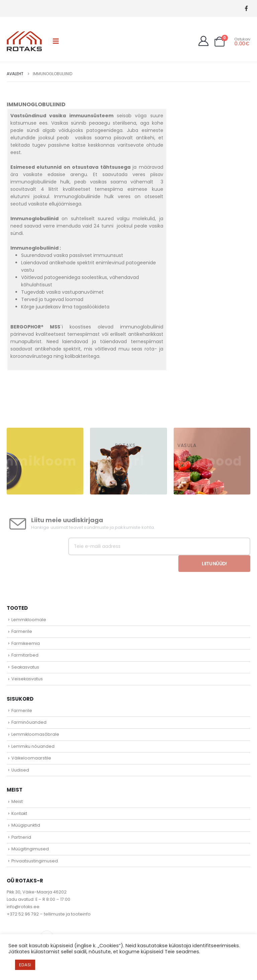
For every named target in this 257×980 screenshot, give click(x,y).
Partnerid (21, 837)
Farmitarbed (25, 655)
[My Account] (203, 41)
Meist (17, 801)
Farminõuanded (29, 722)
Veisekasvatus (27, 679)
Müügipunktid (26, 825)
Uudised (20, 770)
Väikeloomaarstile (31, 758)
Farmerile (22, 631)
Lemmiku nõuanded (33, 746)
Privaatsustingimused (35, 861)
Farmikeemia (26, 643)
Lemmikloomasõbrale (35, 734)
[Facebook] (246, 9)
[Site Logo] (24, 41)
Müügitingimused (30, 849)
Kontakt (19, 813)
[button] (56, 41)
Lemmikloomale (29, 620)
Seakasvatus (25, 667)
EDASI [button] (25, 965)
